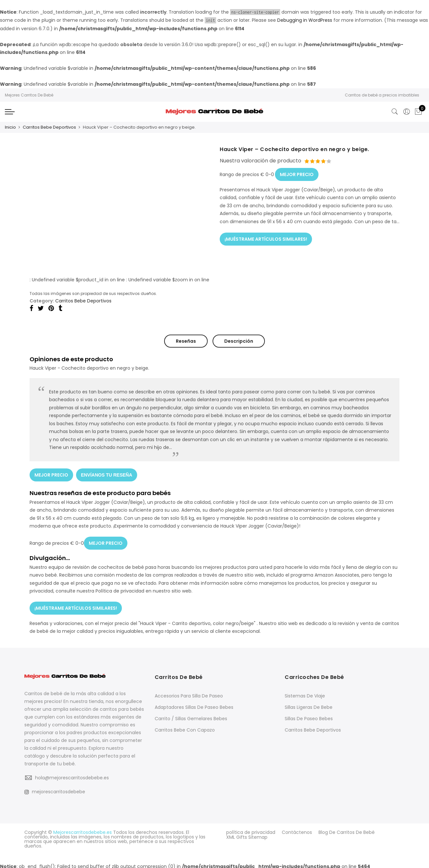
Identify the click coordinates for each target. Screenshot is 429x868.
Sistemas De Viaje (305, 693)
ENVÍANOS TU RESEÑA (107, 474)
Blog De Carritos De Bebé (347, 830)
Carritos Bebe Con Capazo (185, 727)
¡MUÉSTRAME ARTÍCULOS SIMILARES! (266, 237)
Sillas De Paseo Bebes (309, 716)
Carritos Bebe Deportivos (49, 127)
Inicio (10, 127)
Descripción (239, 341)
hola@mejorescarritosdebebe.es (72, 775)
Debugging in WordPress (305, 20)
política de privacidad (251, 830)
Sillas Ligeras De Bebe (309, 705)
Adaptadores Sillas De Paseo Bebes (194, 705)
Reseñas (186, 341)
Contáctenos (297, 830)
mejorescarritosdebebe (55, 789)
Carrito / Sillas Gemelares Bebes (191, 716)
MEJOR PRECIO (297, 173)
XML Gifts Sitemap (247, 834)
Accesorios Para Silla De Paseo (189, 693)
